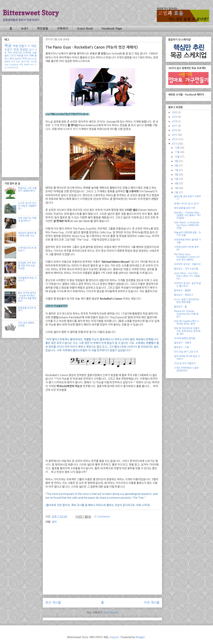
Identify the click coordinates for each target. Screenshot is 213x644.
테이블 (20, 56)
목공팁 (24, 50)
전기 (13, 62)
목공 (8, 46)
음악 (54, 522)
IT (29, 46)
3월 (177, 188)
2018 (175, 121)
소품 (34, 53)
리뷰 (28, 62)
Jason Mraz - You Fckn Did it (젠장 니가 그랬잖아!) (187, 276)
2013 (175, 144)
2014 (175, 139)
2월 (177, 192)
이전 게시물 (152, 603)
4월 (177, 183)
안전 (18, 62)
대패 (31, 56)
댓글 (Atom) (111, 612)
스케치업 (27, 53)
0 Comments (102, 517)
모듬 (16, 68)
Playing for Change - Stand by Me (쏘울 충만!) (186, 314)
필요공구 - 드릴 (181, 347)
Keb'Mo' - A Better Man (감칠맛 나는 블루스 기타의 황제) (187, 215)
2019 (175, 117)
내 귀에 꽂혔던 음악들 (185, 338)
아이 (10, 53)
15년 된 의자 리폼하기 (185, 363)
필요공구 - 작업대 (183, 343)
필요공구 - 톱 (180, 307)
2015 (175, 135)
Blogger (140, 637)
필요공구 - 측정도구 (184, 295)
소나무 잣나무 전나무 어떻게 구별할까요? (27, 206)
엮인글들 (43, 29)
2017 (175, 126)
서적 (21, 65)
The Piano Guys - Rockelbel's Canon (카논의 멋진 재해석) (187, 257)
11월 (177, 152)
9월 (177, 161)
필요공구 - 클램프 (183, 290)
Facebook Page (112, 29)
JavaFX (18, 59)
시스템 (34, 62)
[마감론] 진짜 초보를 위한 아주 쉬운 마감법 (27, 266)
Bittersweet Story (31, 13)
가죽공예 (10, 68)
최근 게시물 (53, 603)
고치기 (13, 56)
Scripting (14, 65)
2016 (175, 130)
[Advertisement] (102, 551)
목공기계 (17, 53)
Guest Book (85, 29)
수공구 (8, 50)
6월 (177, 175)
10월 (177, 157)
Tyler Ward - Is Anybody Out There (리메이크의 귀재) (187, 225)
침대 (23, 62)
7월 (177, 170)
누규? (25, 29)
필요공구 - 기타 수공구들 (186, 269)
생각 (12, 59)
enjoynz (114, 637)
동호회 (7, 62)
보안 (32, 65)
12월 (177, 148)
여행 (15, 46)
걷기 (31, 50)
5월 (177, 179)
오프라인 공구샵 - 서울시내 (187, 264)
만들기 (23, 46)
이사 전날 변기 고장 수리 (186, 352)
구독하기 (63, 29)
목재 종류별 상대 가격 (185, 208)
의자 (26, 56)
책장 (25, 59)
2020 (175, 112)
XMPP (27, 65)
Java (6, 65)
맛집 (16, 50)
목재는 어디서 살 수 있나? (187, 204)
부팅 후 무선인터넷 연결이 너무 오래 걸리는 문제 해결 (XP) (187, 331)
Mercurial (32, 59)
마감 (34, 46)
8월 (177, 166)
